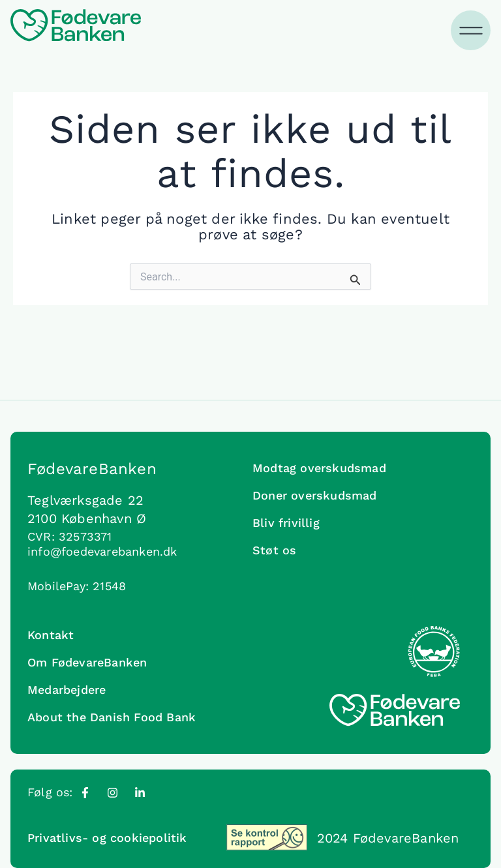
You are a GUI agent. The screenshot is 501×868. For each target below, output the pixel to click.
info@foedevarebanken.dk (102, 551)
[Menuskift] (472, 31)
